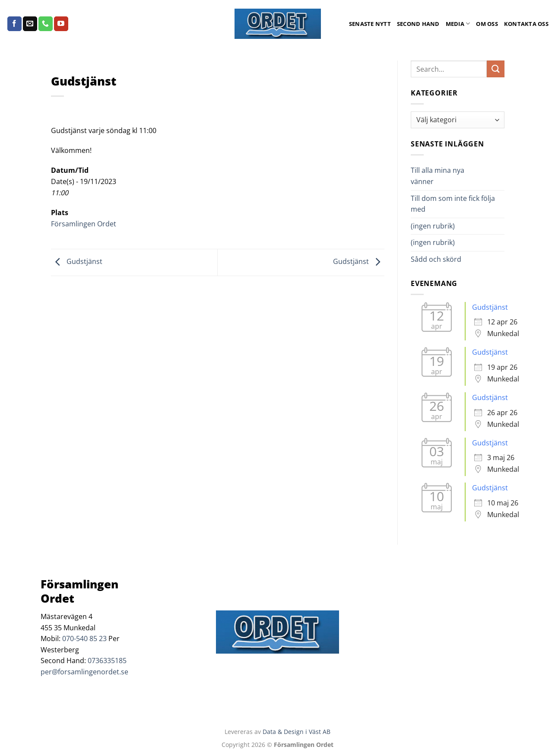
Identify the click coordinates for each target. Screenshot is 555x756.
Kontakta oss (526, 24)
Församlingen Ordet (84, 224)
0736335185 (107, 661)
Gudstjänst (77, 262)
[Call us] (46, 24)
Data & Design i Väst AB (297, 732)
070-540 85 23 (84, 638)
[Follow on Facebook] (14, 24)
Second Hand (418, 24)
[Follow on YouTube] (61, 24)
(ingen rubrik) (433, 226)
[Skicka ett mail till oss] (30, 24)
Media (458, 24)
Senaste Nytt (370, 24)
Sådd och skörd (436, 259)
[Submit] (495, 69)
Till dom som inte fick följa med (453, 204)
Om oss (487, 24)
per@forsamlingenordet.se (84, 672)
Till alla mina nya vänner (438, 176)
